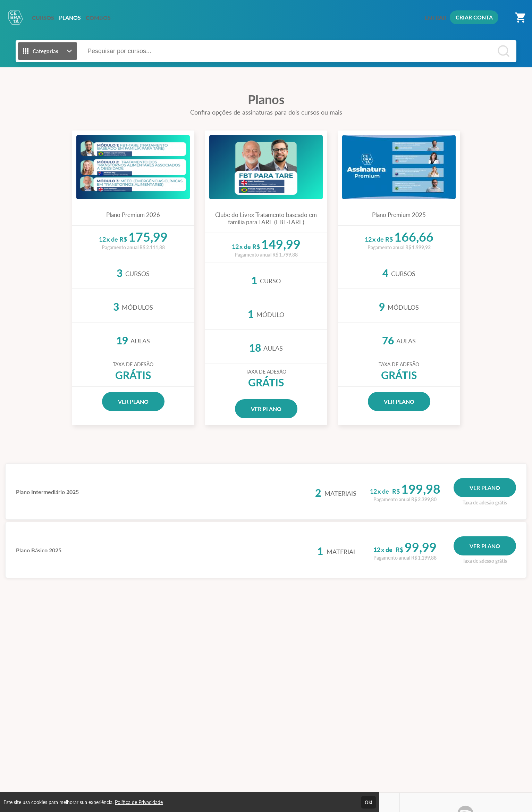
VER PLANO (133, 401)
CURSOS (43, 18)
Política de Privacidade (139, 802)
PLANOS (70, 18)
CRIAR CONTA (474, 17)
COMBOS (98, 18)
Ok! (369, 802)
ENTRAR (436, 18)
